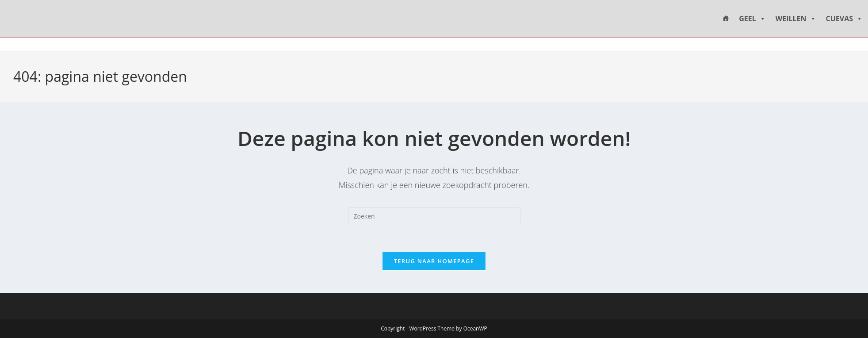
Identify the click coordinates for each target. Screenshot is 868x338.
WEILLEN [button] (796, 19)
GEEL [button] (752, 19)
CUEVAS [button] (845, 19)
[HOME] (726, 19)
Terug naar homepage (434, 261)
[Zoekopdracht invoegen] (434, 216)
